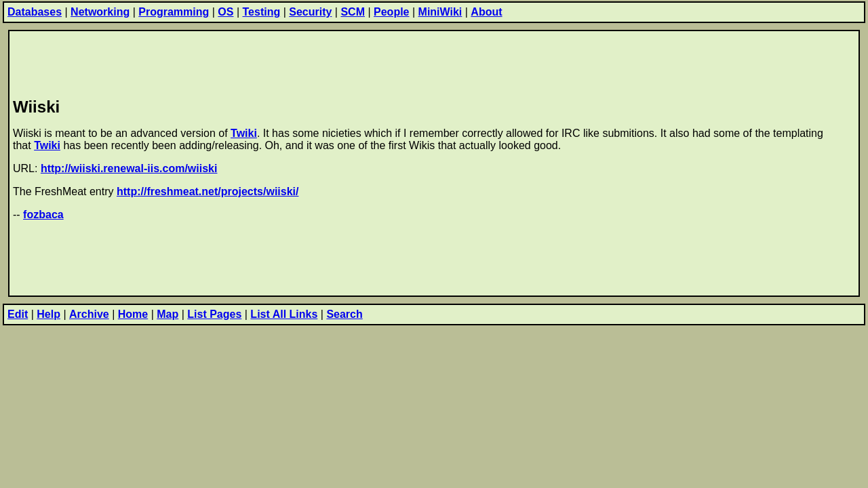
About (486, 12)
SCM (353, 12)
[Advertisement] (260, 62)
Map (167, 314)
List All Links (284, 314)
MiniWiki (440, 12)
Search (344, 314)
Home (133, 314)
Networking (100, 12)
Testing (262, 12)
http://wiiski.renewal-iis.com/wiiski (129, 168)
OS (225, 12)
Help (48, 314)
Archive (89, 314)
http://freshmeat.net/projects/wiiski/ (208, 191)
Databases (35, 12)
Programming (174, 12)
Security (310, 12)
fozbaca (43, 215)
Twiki (244, 133)
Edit (18, 314)
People (391, 12)
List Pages (214, 314)
